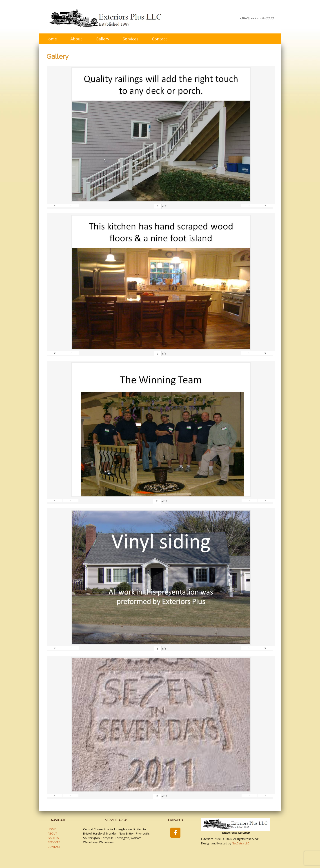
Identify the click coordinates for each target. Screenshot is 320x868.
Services (131, 39)
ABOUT (52, 833)
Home (51, 39)
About (76, 39)
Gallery (102, 39)
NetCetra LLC (241, 843)
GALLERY (53, 838)
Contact (160, 39)
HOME (52, 829)
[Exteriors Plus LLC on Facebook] (175, 833)
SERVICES (54, 842)
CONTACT (54, 847)
